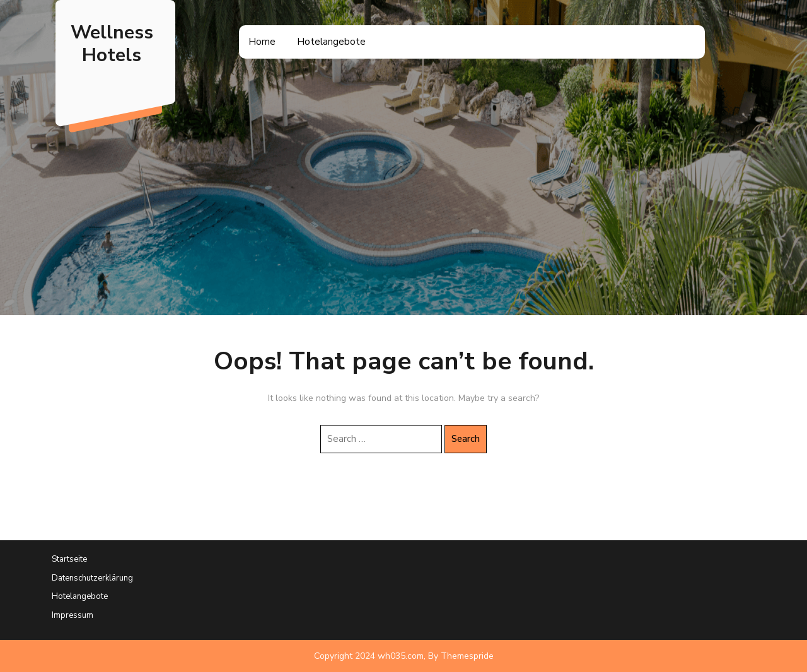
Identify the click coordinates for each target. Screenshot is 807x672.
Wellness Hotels (112, 44)
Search (466, 439)
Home (262, 42)
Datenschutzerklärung (92, 578)
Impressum (73, 615)
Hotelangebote (331, 42)
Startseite (69, 559)
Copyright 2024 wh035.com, (370, 656)
